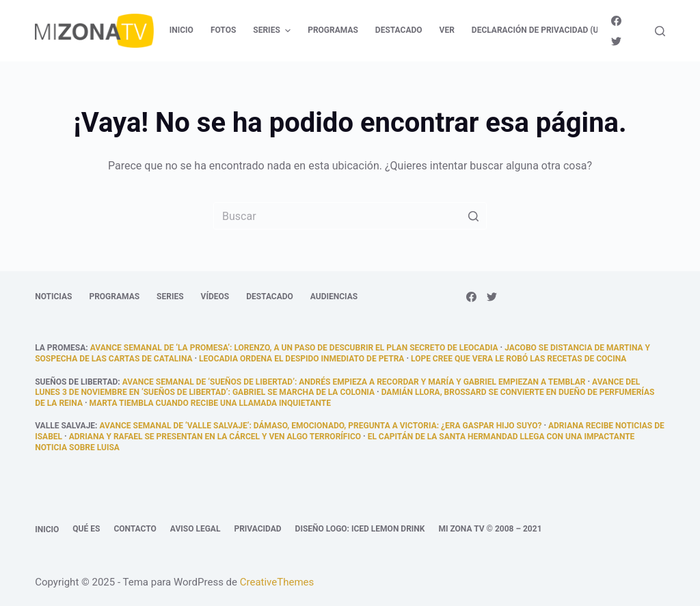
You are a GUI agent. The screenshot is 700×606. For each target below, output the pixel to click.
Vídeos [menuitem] (215, 297)
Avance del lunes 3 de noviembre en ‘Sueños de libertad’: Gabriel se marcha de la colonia (337, 387)
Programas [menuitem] (333, 30)
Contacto (135, 529)
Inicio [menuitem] (181, 30)
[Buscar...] (350, 216)
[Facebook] (616, 21)
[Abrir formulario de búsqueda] (660, 31)
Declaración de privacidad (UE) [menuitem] (539, 30)
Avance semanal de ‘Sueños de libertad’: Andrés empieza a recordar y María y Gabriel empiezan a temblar (354, 382)
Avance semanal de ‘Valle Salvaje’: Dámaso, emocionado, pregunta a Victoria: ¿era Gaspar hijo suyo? (320, 426)
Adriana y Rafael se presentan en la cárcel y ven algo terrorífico (215, 437)
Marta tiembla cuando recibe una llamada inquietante (210, 403)
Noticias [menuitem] (53, 297)
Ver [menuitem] (447, 30)
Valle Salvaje (65, 426)
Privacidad (257, 529)
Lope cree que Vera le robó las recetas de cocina (519, 359)
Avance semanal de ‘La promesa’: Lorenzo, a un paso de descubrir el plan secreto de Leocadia (294, 348)
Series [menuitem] (273, 31)
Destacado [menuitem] (399, 30)
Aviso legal (196, 529)
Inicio (47, 529)
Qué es (86, 529)
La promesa (60, 348)
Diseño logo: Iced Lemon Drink (360, 529)
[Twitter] (616, 41)
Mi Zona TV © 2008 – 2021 (490, 529)
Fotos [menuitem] (223, 30)
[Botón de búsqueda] (473, 216)
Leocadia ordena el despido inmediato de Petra (301, 359)
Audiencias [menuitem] (334, 297)
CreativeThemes (277, 582)
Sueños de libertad (76, 382)
